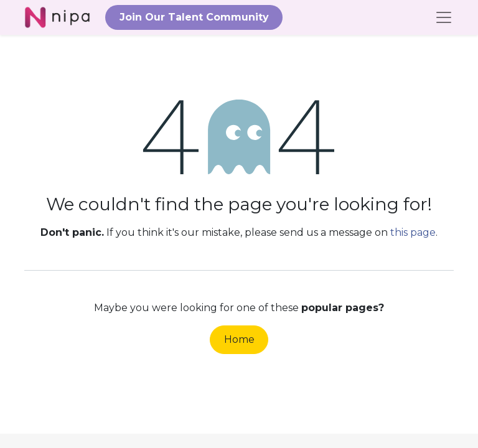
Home (239, 339)
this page (413, 232)
